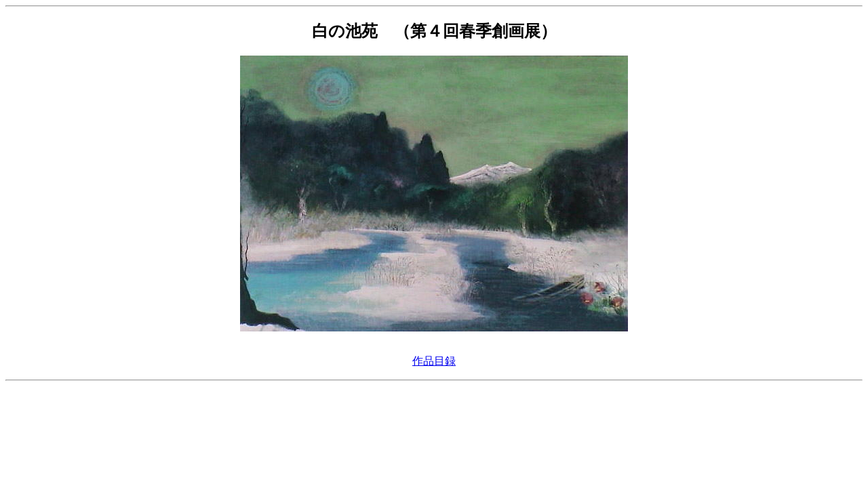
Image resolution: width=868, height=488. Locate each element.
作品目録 (434, 361)
